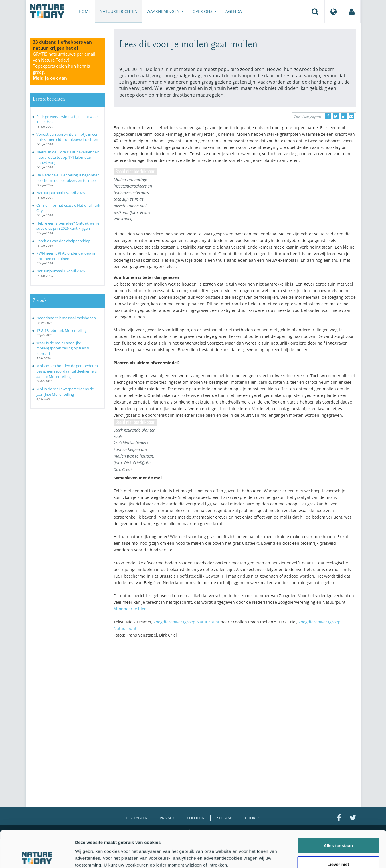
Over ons (205, 11)
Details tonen (309, 857)
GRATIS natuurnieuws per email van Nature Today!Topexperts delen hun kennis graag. (64, 66)
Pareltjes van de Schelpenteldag (63, 241)
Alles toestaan (338, 811)
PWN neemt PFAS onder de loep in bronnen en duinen (66, 256)
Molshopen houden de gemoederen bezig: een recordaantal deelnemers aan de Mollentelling (67, 371)
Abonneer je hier (130, 609)
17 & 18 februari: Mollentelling (62, 330)
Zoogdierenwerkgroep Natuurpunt (186, 622)
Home (85, 11)
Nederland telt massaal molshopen (66, 318)
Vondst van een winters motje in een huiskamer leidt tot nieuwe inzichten (67, 137)
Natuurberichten (119, 11)
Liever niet (338, 830)
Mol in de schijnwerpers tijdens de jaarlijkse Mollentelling (65, 392)
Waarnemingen (165, 11)
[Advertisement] (235, 692)
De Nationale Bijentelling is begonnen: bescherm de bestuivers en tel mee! (68, 178)
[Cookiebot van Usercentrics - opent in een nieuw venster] (37, 857)
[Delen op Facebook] (328, 116)
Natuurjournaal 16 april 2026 (61, 193)
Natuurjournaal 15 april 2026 (61, 271)
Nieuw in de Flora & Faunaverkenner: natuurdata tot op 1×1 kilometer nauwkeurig (68, 157)
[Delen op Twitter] (336, 116)
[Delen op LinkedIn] (344, 116)
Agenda (234, 11)
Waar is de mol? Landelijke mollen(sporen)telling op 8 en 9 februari (63, 348)
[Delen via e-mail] (351, 116)
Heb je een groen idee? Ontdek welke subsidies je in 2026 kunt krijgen (68, 226)
